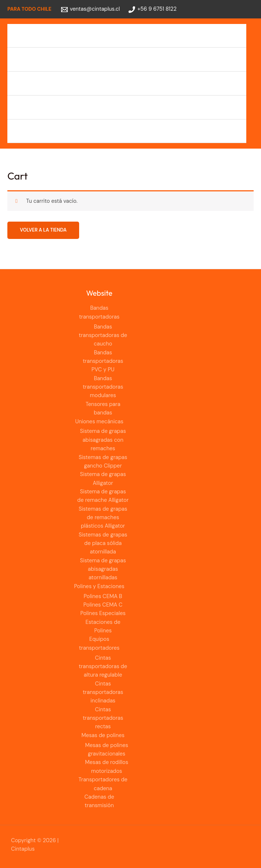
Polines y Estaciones (40, 83)
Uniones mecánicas (39, 59)
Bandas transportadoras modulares (103, 387)
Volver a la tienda (43, 230)
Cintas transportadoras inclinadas (103, 692)
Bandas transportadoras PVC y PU (103, 361)
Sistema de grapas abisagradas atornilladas (103, 569)
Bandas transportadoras (45, 36)
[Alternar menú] (234, 36)
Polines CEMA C (103, 605)
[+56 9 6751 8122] (152, 10)
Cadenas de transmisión (45, 131)
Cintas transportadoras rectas (103, 718)
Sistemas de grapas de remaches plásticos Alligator (103, 518)
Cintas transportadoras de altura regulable (103, 667)
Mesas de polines (103, 735)
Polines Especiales (103, 613)
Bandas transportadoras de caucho (103, 336)
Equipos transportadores (46, 107)
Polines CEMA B (103, 596)
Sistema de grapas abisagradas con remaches (103, 440)
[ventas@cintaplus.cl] (91, 10)
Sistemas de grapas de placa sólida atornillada (103, 544)
